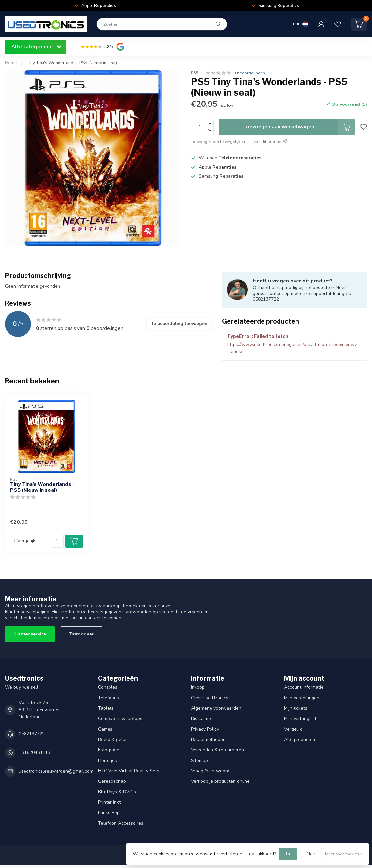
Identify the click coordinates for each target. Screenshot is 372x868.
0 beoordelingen (249, 73)
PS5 (195, 73)
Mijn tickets (296, 708)
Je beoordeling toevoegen (179, 324)
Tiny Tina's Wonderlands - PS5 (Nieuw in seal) (72, 63)
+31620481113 (34, 753)
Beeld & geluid (113, 739)
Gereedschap (112, 781)
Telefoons (109, 698)
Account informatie (304, 687)
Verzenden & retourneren (217, 750)
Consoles (108, 687)
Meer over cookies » (344, 854)
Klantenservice (30, 634)
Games (105, 729)
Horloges (108, 760)
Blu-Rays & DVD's (117, 792)
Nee (311, 854)
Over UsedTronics (210, 698)
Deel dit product (270, 142)
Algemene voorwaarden (216, 708)
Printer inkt (109, 802)
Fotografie (109, 750)
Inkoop (198, 687)
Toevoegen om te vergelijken (218, 142)
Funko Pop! (109, 813)
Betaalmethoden (208, 739)
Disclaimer (202, 719)
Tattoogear (82, 634)
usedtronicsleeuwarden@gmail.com (56, 771)
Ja (288, 854)
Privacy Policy (205, 729)
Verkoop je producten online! (221, 781)
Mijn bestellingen (302, 698)
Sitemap (199, 760)
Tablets (106, 708)
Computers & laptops (120, 719)
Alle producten (300, 739)
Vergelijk (26, 541)
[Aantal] (57, 541)
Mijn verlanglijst (300, 719)
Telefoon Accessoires (121, 823)
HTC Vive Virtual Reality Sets (129, 771)
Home (11, 63)
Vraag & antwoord (210, 771)
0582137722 (32, 734)
